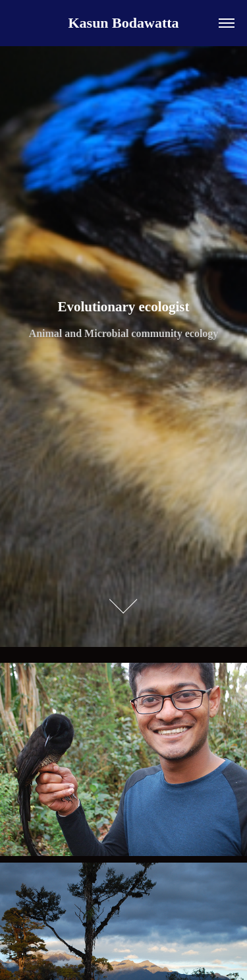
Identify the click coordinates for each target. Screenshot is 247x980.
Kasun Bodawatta (123, 23)
